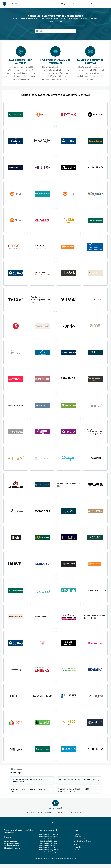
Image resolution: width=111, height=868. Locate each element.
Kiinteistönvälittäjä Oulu (48, 845)
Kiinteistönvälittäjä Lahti (48, 847)
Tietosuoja (77, 837)
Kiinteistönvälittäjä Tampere (49, 839)
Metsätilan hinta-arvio (12, 848)
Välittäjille (77, 847)
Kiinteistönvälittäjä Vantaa (48, 843)
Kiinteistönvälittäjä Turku (48, 841)
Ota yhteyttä (78, 849)
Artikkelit (49, 813)
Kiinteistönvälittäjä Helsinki (49, 834)
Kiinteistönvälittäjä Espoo (48, 837)
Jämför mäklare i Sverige (82, 841)
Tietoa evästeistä (80, 839)
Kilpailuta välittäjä (11, 841)
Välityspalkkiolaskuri (12, 844)
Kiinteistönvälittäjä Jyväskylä (49, 850)
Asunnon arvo (80, 4)
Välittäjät (64, 4)
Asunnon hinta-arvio (12, 846)
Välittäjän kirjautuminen (82, 845)
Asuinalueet (61, 813)
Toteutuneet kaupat (35, 813)
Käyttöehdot (78, 834)
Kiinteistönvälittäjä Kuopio (48, 852)
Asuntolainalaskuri (76, 813)
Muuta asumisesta (99, 4)
